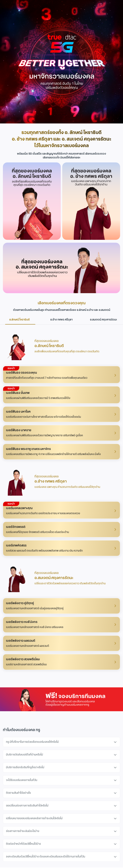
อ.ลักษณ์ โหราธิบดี (20, 321)
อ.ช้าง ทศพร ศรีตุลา (61, 320)
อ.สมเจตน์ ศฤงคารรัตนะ (103, 320)
